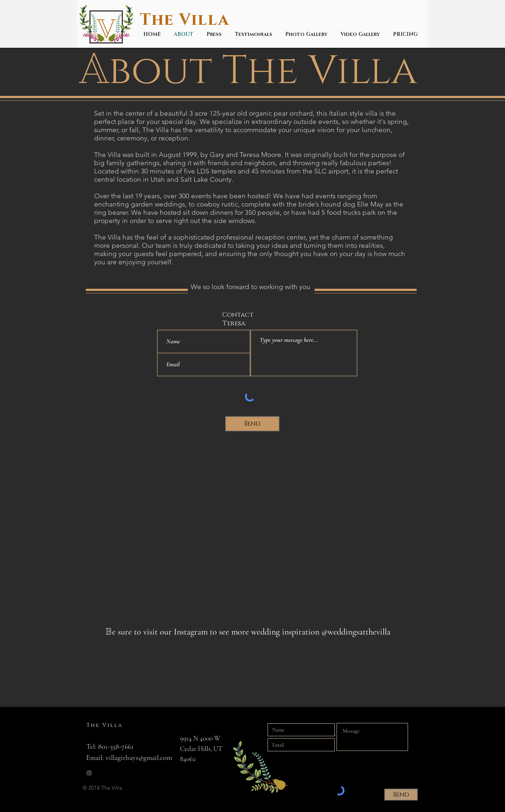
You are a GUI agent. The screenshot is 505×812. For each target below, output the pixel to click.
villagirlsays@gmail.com (139, 758)
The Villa (187, 20)
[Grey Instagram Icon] (89, 773)
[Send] (252, 424)
